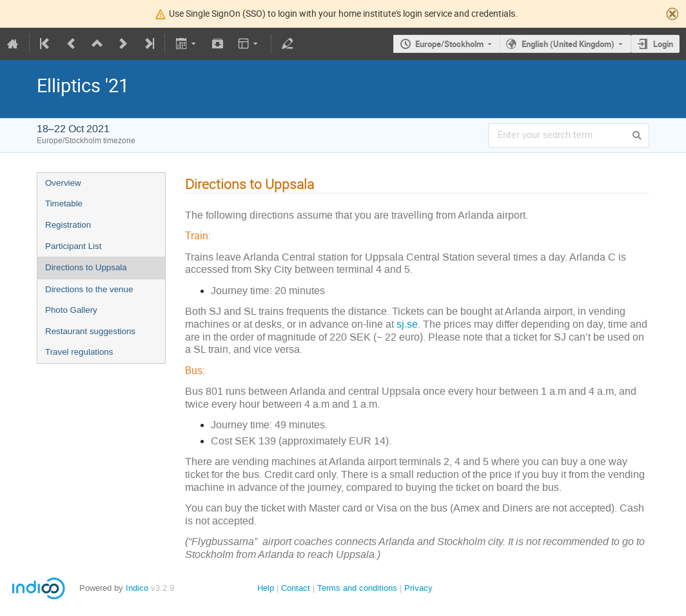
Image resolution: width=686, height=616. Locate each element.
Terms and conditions (357, 588)
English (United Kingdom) (568, 44)
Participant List (73, 246)
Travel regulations (79, 352)
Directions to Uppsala (86, 267)
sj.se (407, 324)
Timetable (64, 204)
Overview (63, 183)
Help (266, 588)
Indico (137, 588)
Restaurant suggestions (90, 331)
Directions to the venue (89, 289)
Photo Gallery (71, 310)
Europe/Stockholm (449, 44)
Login (663, 44)
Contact (296, 588)
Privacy (418, 588)
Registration (68, 225)
